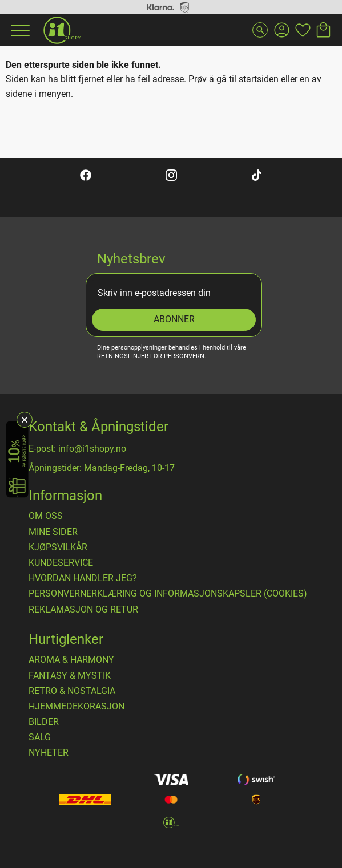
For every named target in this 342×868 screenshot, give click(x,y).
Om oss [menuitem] (46, 516)
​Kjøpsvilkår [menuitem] (58, 547)
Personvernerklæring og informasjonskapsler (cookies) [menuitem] (168, 594)
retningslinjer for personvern (151, 356)
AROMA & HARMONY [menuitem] (71, 660)
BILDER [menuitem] (44, 722)
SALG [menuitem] (40, 737)
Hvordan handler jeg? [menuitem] (83, 578)
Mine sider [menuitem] (53, 532)
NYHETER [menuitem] (49, 753)
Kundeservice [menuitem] (61, 563)
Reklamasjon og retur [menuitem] (83, 610)
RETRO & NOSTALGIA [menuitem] (72, 691)
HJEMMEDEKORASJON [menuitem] (77, 707)
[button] (19, 30)
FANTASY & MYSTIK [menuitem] (70, 676)
